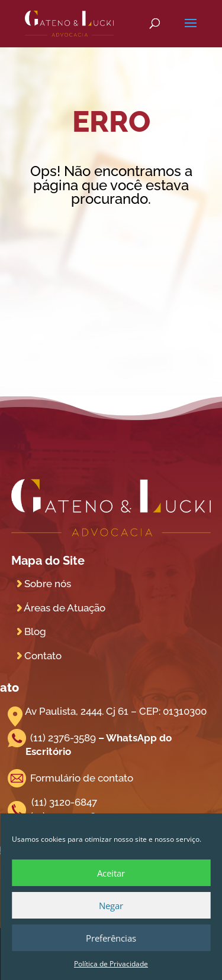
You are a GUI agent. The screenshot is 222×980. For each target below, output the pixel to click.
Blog (35, 631)
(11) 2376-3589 (63, 738)
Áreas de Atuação (65, 608)
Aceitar (111, 873)
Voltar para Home (111, 237)
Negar (111, 906)
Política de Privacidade (111, 964)
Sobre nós (48, 584)
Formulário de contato (82, 778)
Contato (43, 656)
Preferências (111, 938)
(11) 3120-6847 (64, 802)
